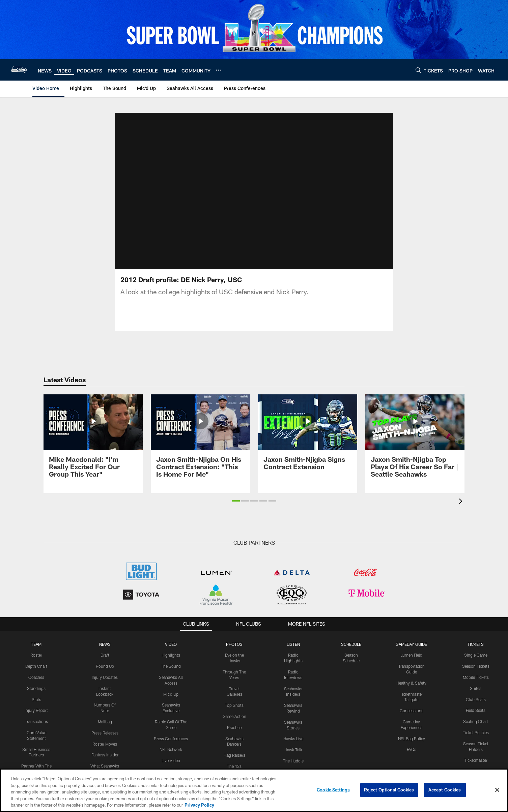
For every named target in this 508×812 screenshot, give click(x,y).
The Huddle (293, 761)
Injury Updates (105, 677)
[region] (254, 790)
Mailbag (105, 722)
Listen (293, 644)
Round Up (105, 666)
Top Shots (234, 705)
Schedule (351, 644)
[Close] (497, 790)
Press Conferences (171, 739)
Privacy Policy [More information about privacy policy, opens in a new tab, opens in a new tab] (199, 805)
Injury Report (36, 710)
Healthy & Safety (411, 683)
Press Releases (105, 733)
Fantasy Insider (105, 755)
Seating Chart (476, 721)
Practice (234, 727)
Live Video (171, 760)
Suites (476, 688)
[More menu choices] (219, 70)
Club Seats (476, 699)
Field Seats (476, 710)
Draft (105, 655)
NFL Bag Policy (412, 739)
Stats (36, 699)
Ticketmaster (476, 760)
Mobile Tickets (476, 677)
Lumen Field (411, 655)
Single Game (476, 655)
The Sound (171, 666)
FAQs (412, 749)
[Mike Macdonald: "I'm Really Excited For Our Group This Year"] (93, 440)
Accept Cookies (445, 790)
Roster (36, 655)
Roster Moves (105, 744)
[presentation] (462, 502)
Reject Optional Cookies (389, 790)
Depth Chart (36, 666)
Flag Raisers (234, 755)
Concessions (412, 711)
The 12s (234, 766)
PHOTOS (234, 644)
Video (171, 644)
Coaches (36, 677)
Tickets (476, 644)
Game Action (234, 716)
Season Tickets (476, 666)
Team (36, 644)
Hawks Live (293, 739)
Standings (36, 688)
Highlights (171, 655)
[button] (236, 501)
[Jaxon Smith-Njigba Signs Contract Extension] (308, 436)
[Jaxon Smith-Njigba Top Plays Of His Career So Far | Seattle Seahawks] (415, 440)
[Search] (418, 70)
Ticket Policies (476, 732)
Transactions (36, 721)
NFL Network (171, 749)
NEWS (105, 644)
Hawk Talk (293, 750)
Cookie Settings (333, 790)
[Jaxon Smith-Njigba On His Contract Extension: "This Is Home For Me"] (200, 440)
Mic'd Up (171, 694)
